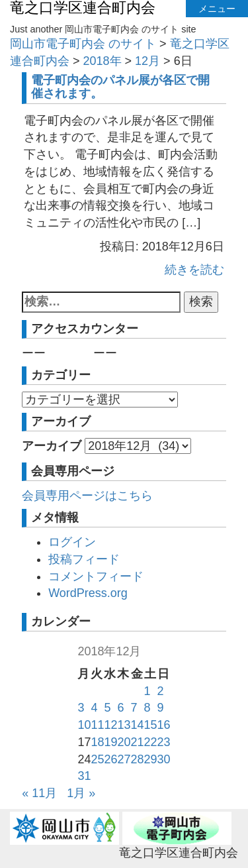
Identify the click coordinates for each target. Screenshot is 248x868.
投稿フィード (84, 559)
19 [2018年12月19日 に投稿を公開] (110, 742)
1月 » (81, 793)
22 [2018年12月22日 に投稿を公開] (151, 742)
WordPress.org (88, 593)
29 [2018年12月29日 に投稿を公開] (151, 759)
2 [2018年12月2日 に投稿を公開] (161, 691)
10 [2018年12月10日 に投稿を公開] (84, 725)
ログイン (72, 542)
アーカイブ (52, 446)
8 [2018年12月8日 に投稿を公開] (147, 708)
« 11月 (39, 793)
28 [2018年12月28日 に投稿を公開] (138, 759)
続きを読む (194, 270)
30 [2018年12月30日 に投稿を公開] (164, 759)
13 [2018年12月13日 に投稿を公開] (124, 725)
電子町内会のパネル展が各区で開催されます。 (120, 87)
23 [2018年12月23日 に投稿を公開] (164, 742)
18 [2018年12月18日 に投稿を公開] (97, 742)
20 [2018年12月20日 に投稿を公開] (124, 742)
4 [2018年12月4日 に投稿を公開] (94, 708)
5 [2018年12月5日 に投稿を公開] (107, 708)
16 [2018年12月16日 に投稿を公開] (164, 725)
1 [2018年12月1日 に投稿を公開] (147, 691)
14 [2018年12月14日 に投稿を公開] (138, 725)
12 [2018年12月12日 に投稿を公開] (110, 725)
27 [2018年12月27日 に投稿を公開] (124, 759)
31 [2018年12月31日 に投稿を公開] (84, 776)
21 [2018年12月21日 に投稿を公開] (138, 742)
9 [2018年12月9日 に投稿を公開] (161, 708)
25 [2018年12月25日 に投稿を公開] (97, 759)
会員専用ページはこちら (87, 496)
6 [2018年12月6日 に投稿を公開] (120, 708)
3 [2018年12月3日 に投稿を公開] (81, 708)
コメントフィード (96, 576)
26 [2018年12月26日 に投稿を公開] (110, 759)
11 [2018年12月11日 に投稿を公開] (97, 725)
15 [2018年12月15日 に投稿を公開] (151, 725)
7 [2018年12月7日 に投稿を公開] (134, 708)
